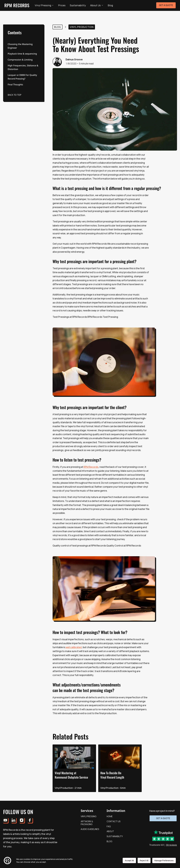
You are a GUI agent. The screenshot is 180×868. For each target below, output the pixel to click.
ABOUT (110, 831)
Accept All (129, 861)
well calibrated (74, 647)
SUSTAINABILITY (115, 836)
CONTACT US (114, 821)
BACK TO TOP (15, 95)
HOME (110, 816)
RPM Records (91, 467)
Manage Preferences (164, 861)
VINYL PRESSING (89, 816)
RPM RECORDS (17, 5)
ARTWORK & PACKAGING (87, 823)
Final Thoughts (15, 85)
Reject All (144, 861)
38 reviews (171, 841)
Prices (62, 5)
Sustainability (78, 5)
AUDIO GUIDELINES (90, 829)
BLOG (109, 841)
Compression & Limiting (20, 60)
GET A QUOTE (166, 5)
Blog (110, 5)
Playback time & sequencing (22, 54)
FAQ (109, 826)
